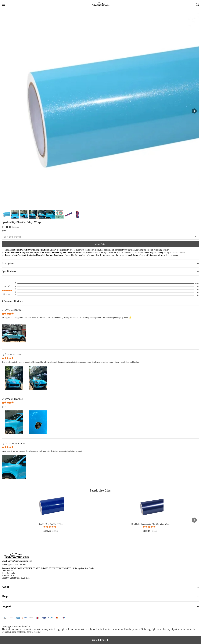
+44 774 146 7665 (19, 565)
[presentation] (194, 520)
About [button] (100, 587)
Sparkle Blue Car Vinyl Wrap (51, 524)
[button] (4, 5)
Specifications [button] (100, 271)
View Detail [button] (100, 244)
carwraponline (19, 627)
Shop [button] (100, 597)
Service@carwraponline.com (20, 561)
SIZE (4, 231)
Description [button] (100, 263)
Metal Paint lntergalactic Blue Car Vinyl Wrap (150, 524)
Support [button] (100, 606)
